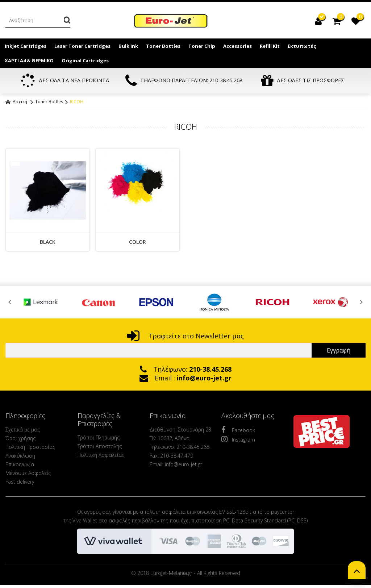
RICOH (77, 102)
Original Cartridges (85, 61)
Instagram (238, 439)
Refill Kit (270, 46)
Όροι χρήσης (20, 438)
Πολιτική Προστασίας (30, 447)
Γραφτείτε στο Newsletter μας (185, 336)
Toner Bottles (163, 46)
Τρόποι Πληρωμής (99, 437)
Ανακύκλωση (20, 456)
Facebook (238, 430)
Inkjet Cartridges (26, 46)
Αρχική (16, 102)
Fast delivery (20, 482)
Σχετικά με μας (23, 429)
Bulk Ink (128, 46)
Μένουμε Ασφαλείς (28, 473)
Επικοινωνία (20, 464)
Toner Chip (202, 46)
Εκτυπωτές (302, 46)
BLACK (48, 242)
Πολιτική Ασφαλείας (101, 455)
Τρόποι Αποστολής (100, 446)
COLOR (137, 242)
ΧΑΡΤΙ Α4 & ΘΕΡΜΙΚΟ (29, 61)
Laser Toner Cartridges (82, 46)
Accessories (237, 46)
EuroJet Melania (171, 21)
